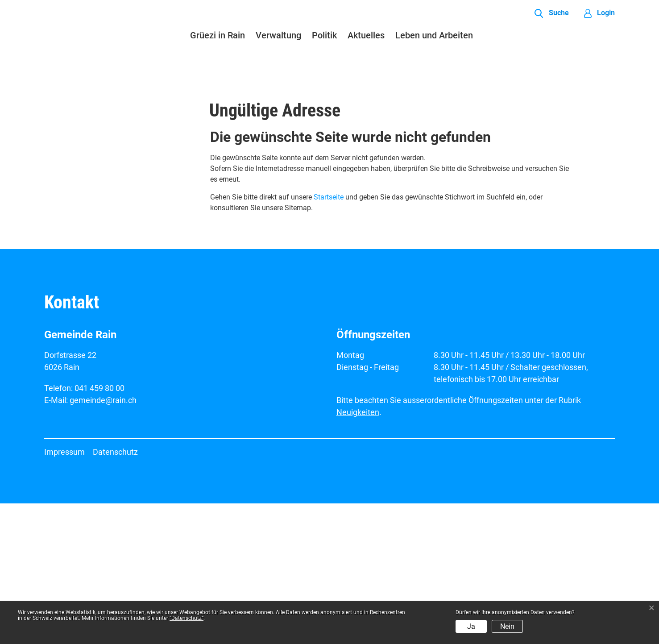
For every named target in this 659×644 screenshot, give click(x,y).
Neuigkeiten (358, 553)
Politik (324, 35)
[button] (551, 13)
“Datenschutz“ (187, 618)
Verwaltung (278, 35)
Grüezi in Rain (218, 35)
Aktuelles (366, 35)
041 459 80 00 (99, 529)
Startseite (329, 338)
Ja (471, 626)
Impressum (64, 592)
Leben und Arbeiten (434, 35)
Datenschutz (115, 592)
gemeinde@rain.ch (103, 541)
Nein (507, 626)
